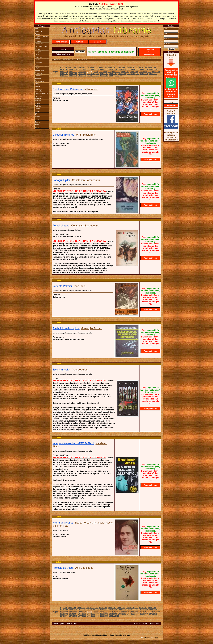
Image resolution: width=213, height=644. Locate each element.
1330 (66, 72)
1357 (89, 74)
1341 (118, 72)
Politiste (38, 106)
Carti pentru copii (41, 46)
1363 (115, 74)
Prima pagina (59, 624)
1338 (105, 72)
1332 (75, 72)
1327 (151, 70)
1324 (137, 70)
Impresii (79, 42)
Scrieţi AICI (171, 105)
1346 (141, 72)
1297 (114, 67)
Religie (38, 111)
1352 (66, 74)
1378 (84, 76)
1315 (98, 70)
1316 (102, 70)
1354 (75, 74)
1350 (158, 72)
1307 (62, 70)
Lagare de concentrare (39, 90)
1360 (102, 74)
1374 (66, 76)
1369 (142, 74)
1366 (129, 74)
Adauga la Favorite (140, 624)
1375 (71, 76)
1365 (124, 74)
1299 (123, 67)
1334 (84, 72)
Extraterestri (39, 70)
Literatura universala (39, 97)
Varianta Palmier (62, 286)
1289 (79, 67)
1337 (101, 72)
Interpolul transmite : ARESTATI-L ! (73, 443)
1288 (74, 67)
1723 (117, 76)
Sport (37, 119)
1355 (80, 74)
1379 (89, 76)
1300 (128, 67)
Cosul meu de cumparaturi (149, 52)
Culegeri (38, 52)
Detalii (59, 83)
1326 (146, 70)
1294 (101, 67)
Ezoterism (39, 73)
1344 (132, 72)
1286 (65, 67)
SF (36, 114)
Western (38, 127)
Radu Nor (92, 89)
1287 (70, 67)
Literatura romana (41, 94)
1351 (62, 74)
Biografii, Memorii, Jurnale (42, 38)
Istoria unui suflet (63, 523)
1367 (133, 74)
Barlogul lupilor (61, 180)
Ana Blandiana (84, 568)
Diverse (38, 60)
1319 (115, 70)
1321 (124, 70)
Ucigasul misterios (63, 135)
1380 (93, 76)
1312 (84, 70)
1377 (80, 76)
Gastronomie (40, 81)
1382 (102, 76)
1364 (120, 74)
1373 (62, 76)
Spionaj (38, 117)
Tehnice (38, 122)
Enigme (38, 68)
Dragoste (38, 62)
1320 (120, 70)
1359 (98, 74)
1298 (119, 67)
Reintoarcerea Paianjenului (69, 89)
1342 (123, 72)
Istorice (38, 86)
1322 (129, 70)
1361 (106, 74)
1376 (75, 76)
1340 (114, 72)
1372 (155, 74)
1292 (92, 67)
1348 (149, 72)
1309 (71, 70)
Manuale (38, 101)
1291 (88, 67)
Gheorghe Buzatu (92, 328)
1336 (96, 72)
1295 (105, 67)
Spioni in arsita (61, 370)
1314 (93, 70)
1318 (111, 70)
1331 (71, 72)
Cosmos (38, 49)
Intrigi (37, 84)
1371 (151, 74)
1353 (71, 74)
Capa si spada (40, 44)
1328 (155, 70)
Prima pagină (61, 42)
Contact (97, 42)
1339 (110, 72)
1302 (136, 67)
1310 (75, 70)
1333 (80, 72)
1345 (136, 72)
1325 (142, 70)
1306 (154, 67)
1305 (150, 67)
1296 (110, 67)
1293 (97, 67)
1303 (141, 67)
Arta (37, 29)
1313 (89, 70)
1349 (154, 72)
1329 (62, 72)
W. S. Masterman (86, 135)
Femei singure (61, 226)
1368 (137, 74)
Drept (37, 65)
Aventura (38, 34)
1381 (98, 76)
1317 (106, 70)
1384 (111, 76)
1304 (145, 67)
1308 (66, 70)
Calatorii (38, 41)
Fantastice (39, 76)
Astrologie (39, 31)
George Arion (80, 370)
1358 (93, 74)
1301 (132, 67)
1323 (133, 70)
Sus (76, 624)
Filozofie (38, 78)
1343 (127, 72)
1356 (84, 74)
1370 (146, 74)
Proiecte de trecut (63, 568)
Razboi (38, 109)
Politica (38, 103)
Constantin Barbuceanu (86, 180)
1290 (83, 67)
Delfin (37, 54)
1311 (80, 70)
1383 (106, 76)
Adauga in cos (150, 114)
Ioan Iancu (80, 286)
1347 (145, 72)
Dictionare (39, 57)
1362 (111, 74)
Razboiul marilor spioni (66, 328)
